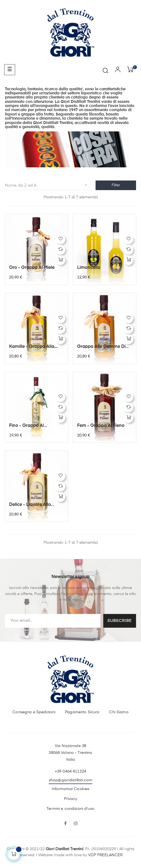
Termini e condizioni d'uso (70, 809)
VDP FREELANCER (105, 855)
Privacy (71, 799)
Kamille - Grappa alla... (33, 347)
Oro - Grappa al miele (32, 268)
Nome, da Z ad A (48, 185)
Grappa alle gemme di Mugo (101, 347)
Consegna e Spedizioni (34, 712)
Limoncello (89, 268)
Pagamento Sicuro (82, 712)
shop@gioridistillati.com (70, 780)
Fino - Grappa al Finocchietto (26, 426)
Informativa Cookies (71, 789)
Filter (116, 185)
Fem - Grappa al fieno (101, 426)
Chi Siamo (119, 712)
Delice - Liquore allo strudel (30, 505)
